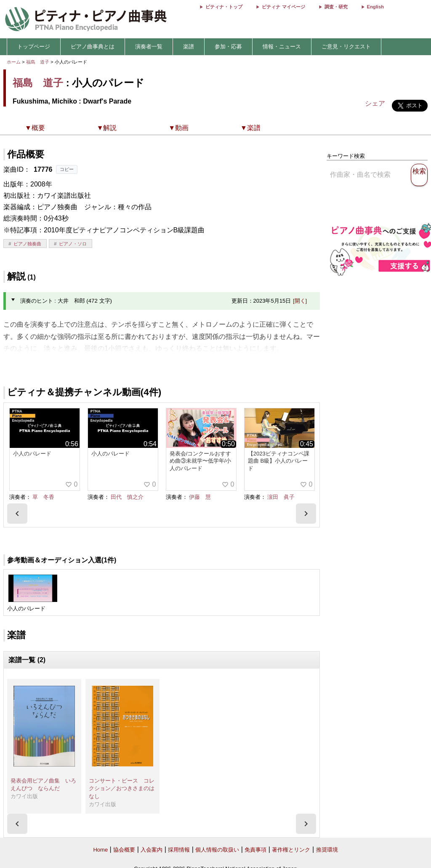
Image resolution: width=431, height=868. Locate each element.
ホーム (14, 62)
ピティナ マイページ (283, 7)
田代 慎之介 (127, 497)
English (375, 7)
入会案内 (152, 850)
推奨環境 (327, 850)
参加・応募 (228, 47)
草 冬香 (43, 497)
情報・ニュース (282, 47)
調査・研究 (336, 7)
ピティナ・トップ (224, 7)
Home (100, 850)
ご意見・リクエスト (346, 47)
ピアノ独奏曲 (27, 244)
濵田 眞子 (281, 497)
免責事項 (255, 850)
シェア (375, 103)
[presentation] (17, 514)
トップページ (34, 47)
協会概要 (124, 850)
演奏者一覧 (149, 47)
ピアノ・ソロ (73, 244)
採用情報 (179, 850)
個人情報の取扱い (217, 850)
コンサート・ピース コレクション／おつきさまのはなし (122, 788)
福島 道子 (38, 62)
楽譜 (189, 47)
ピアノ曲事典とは (93, 47)
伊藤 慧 (200, 497)
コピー (67, 169)
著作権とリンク (291, 850)
